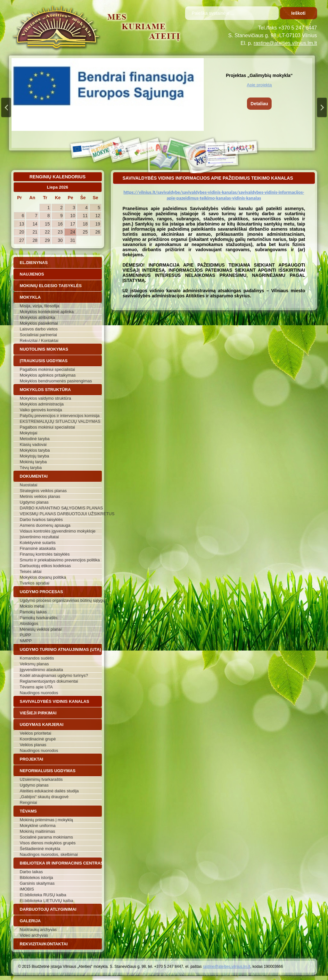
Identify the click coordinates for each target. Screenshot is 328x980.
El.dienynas (34, 263)
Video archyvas (34, 935)
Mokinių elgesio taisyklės (51, 286)
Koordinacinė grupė (38, 739)
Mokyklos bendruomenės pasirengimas (56, 381)
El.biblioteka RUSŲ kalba (43, 895)
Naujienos (32, 274)
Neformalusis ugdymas (48, 771)
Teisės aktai (31, 571)
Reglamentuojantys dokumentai (49, 681)
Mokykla (30, 297)
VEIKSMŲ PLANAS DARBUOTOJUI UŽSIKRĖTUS (61, 514)
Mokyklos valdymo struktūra (45, 398)
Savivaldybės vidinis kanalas (55, 701)
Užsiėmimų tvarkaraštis (41, 779)
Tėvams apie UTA (36, 687)
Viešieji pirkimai (38, 713)
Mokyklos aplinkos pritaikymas (48, 375)
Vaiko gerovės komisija (41, 410)
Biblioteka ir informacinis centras (61, 863)
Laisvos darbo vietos (39, 329)
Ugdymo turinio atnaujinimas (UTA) (61, 649)
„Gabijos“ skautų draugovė (44, 797)
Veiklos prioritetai (36, 733)
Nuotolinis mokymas (44, 349)
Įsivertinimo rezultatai (39, 537)
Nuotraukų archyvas (38, 929)
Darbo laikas (31, 872)
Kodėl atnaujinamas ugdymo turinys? (54, 675)
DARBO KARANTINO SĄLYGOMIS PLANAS (61, 508)
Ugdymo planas (34, 502)
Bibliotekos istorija (37, 878)
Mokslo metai (32, 606)
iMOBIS (27, 889)
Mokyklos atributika (38, 317)
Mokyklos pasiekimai (39, 323)
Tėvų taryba (31, 468)
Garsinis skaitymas (37, 883)
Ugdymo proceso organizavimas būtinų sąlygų (61, 600)
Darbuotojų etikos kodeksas (45, 566)
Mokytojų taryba (35, 456)
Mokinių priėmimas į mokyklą (46, 820)
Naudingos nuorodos (39, 693)
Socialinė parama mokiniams (46, 837)
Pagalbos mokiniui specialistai (48, 369)
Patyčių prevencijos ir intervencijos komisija (60, 416)
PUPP (25, 635)
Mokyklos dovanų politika (43, 577)
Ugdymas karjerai (42, 724)
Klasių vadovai (33, 444)
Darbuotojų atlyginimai (48, 909)
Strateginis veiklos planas (43, 491)
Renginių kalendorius (57, 177)
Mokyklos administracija (42, 404)
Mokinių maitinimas (38, 831)
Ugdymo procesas (41, 592)
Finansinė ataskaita (38, 548)
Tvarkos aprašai (35, 583)
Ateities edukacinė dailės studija (49, 791)
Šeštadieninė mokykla (40, 849)
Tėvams (28, 811)
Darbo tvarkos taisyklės (41, 520)
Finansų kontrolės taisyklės (45, 554)
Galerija (30, 921)
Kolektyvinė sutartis (38, 543)
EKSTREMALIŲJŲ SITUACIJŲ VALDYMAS (60, 421)
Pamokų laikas (33, 612)
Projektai (32, 759)
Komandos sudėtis (37, 658)
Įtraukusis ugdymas (44, 361)
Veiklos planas (33, 745)
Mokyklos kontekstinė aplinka (47, 312)
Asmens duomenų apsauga (45, 525)
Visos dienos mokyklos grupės (48, 843)
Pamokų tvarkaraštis (39, 618)
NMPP (26, 641)
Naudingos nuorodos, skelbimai (49, 854)
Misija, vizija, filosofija (40, 306)
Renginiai (29, 802)
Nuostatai (29, 485)
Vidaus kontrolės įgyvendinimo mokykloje (58, 531)
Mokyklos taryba (35, 450)
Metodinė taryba (35, 439)
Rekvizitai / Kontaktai (39, 341)
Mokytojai (29, 433)
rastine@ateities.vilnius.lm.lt (285, 43)
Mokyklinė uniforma (38, 826)
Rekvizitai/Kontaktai (44, 944)
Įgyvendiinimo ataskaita (41, 670)
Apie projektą (259, 85)
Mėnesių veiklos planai (41, 629)
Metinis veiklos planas (40, 496)
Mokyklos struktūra (45, 390)
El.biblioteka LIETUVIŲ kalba (47, 901)
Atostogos (29, 623)
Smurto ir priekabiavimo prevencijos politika (60, 560)
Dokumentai (34, 476)
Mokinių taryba (33, 462)
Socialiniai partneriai (38, 335)
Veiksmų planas (34, 664)
